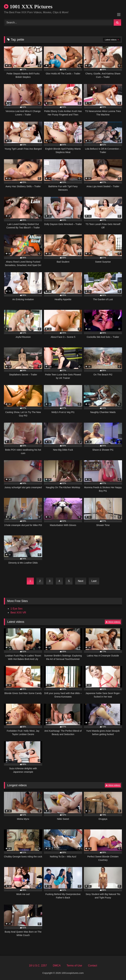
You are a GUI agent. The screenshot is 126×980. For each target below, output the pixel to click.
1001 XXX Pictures (28, 7)
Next (81, 581)
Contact (92, 966)
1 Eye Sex (16, 609)
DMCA (57, 966)
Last (94, 581)
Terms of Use (74, 966)
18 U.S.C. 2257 (38, 966)
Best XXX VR (18, 613)
